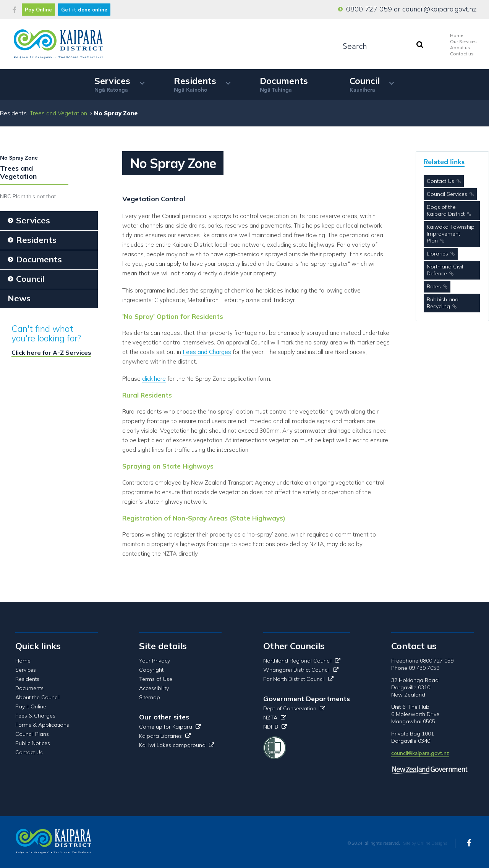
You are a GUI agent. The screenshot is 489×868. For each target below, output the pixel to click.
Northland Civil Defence (445, 270)
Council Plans (32, 734)
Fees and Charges (207, 352)
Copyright (151, 670)
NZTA (275, 718)
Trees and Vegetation (58, 113)
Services (112, 84)
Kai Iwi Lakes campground (177, 745)
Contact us (462, 54)
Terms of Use (156, 679)
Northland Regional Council (302, 661)
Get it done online (84, 10)
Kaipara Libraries (165, 736)
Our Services (463, 41)
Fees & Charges (35, 716)
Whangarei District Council (301, 670)
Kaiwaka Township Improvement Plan (451, 234)
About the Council (37, 697)
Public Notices (33, 743)
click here (154, 379)
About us (460, 48)
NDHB (275, 727)
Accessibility (154, 688)
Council (365, 84)
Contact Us (440, 181)
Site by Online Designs (425, 843)
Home (457, 35)
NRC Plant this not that (28, 196)
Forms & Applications (42, 725)
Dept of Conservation (294, 708)
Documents (284, 84)
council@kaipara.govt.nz (440, 9)
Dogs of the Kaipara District (446, 210)
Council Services (447, 194)
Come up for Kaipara (170, 727)
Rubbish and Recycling (443, 303)
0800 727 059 (369, 9)
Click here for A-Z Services (51, 352)
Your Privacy (155, 661)
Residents (195, 84)
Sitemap (150, 697)
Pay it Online (31, 706)
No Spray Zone (19, 158)
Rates (434, 286)
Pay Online (38, 10)
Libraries (437, 254)
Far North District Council (298, 679)
